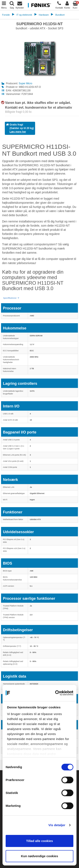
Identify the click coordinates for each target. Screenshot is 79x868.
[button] (11, 298)
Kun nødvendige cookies (39, 856)
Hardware (44, 15)
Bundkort (60, 15)
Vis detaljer (57, 825)
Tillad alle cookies (39, 841)
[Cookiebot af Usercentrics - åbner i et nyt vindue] (56, 693)
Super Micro (26, 83)
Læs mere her (18, 132)
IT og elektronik (24, 15)
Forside (6, 15)
